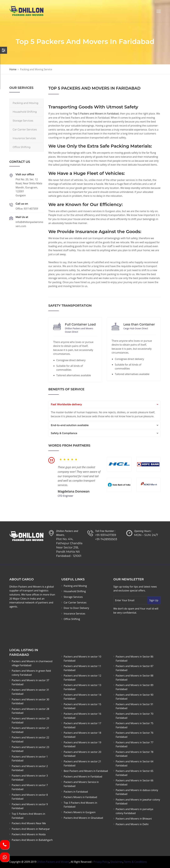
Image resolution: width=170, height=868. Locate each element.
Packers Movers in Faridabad (80, 797)
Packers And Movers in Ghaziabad (83, 818)
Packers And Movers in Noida (29, 834)
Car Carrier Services (25, 130)
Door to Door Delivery (76, 608)
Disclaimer (117, 862)
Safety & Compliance (64, 433)
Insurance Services (24, 138)
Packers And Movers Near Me (29, 823)
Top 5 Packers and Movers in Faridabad (96, 114)
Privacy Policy (101, 862)
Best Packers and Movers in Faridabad (86, 771)
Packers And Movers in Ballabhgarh (32, 840)
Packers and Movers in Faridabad (83, 777)
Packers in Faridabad (76, 792)
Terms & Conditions (135, 862)
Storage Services (23, 121)
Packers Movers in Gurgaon (80, 812)
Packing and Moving (25, 103)
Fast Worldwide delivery (66, 404)
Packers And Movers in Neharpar (31, 829)
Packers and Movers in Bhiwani (134, 819)
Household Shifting (25, 112)
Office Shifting (22, 147)
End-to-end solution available (70, 425)
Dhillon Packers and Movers (53, 862)
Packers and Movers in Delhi (132, 824)
